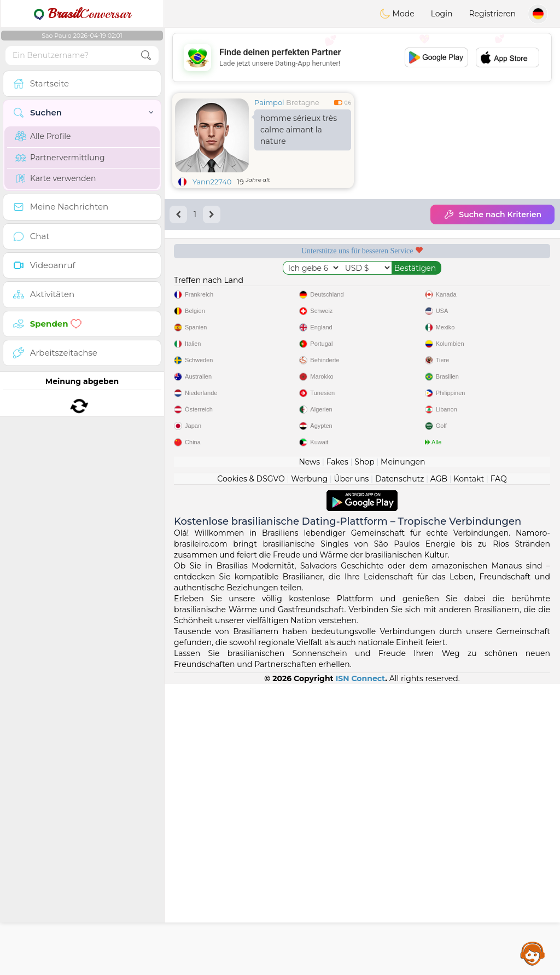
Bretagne (303, 102)
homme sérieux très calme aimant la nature (299, 130)
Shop (364, 753)
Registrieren (492, 14)
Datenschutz (399, 770)
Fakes (337, 753)
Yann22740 (212, 182)
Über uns (351, 770)
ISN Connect (361, 970)
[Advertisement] (362, 57)
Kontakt (469, 770)
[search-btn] (146, 56)
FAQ (499, 770)
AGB (439, 770)
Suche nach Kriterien (492, 214)
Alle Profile (43, 136)
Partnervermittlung (60, 158)
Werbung (309, 770)
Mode (397, 14)
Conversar (82, 14)
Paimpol (269, 102)
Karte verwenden (56, 178)
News (309, 753)
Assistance (533, 953)
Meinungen (403, 753)
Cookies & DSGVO (251, 770)
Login (442, 14)
